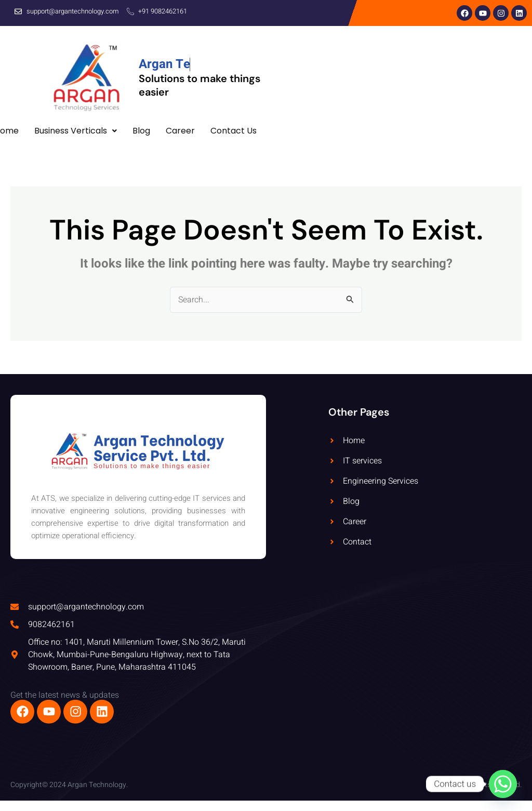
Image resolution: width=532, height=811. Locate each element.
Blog (141, 131)
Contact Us (234, 131)
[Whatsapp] (503, 784)
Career (180, 131)
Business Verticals (76, 131)
